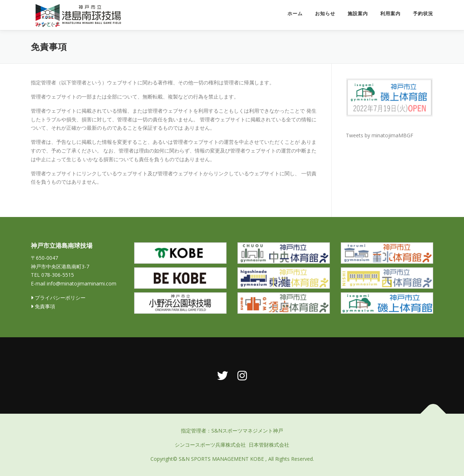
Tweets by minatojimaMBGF (380, 135)
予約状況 (423, 14)
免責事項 (43, 306)
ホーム (295, 14)
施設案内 (358, 14)
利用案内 (390, 14)
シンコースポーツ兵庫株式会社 (210, 445)
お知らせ (325, 14)
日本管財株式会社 (269, 445)
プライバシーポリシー (58, 298)
